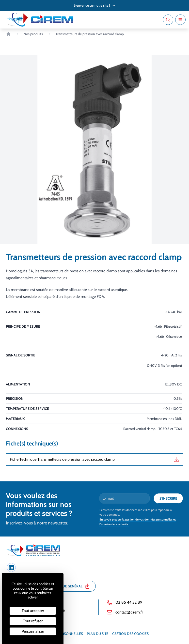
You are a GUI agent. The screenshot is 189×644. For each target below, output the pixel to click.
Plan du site (98, 634)
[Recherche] (168, 20)
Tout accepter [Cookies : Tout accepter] (33, 611)
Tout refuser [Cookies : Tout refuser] (33, 621)
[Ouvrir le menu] (180, 20)
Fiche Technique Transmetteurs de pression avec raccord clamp (94, 460)
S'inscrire (168, 498)
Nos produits (33, 34)
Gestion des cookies (130, 634)
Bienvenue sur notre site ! (94, 5)
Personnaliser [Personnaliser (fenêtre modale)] (33, 631)
